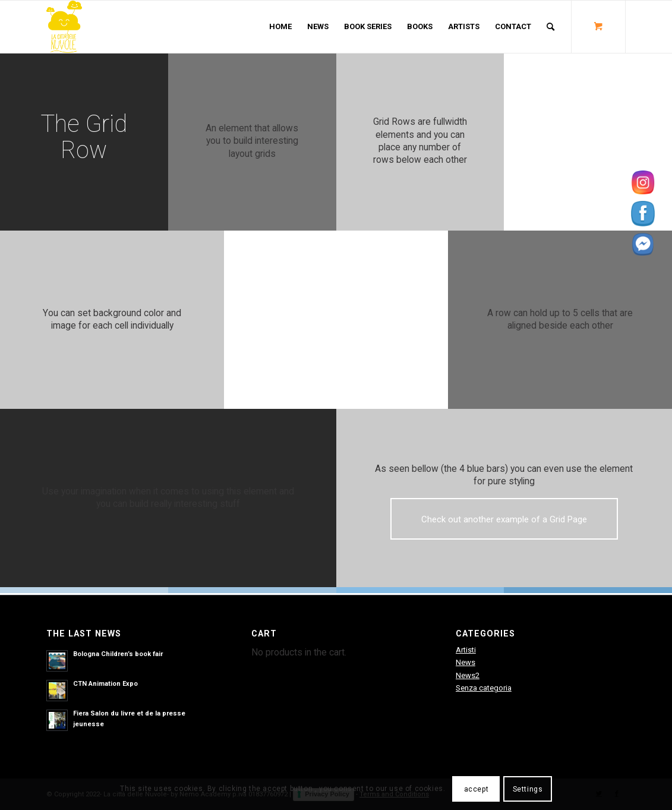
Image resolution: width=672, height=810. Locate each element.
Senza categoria (484, 688)
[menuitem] (280, 27)
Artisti (466, 650)
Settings (528, 789)
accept (477, 789)
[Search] (550, 27)
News (466, 662)
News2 (468, 675)
